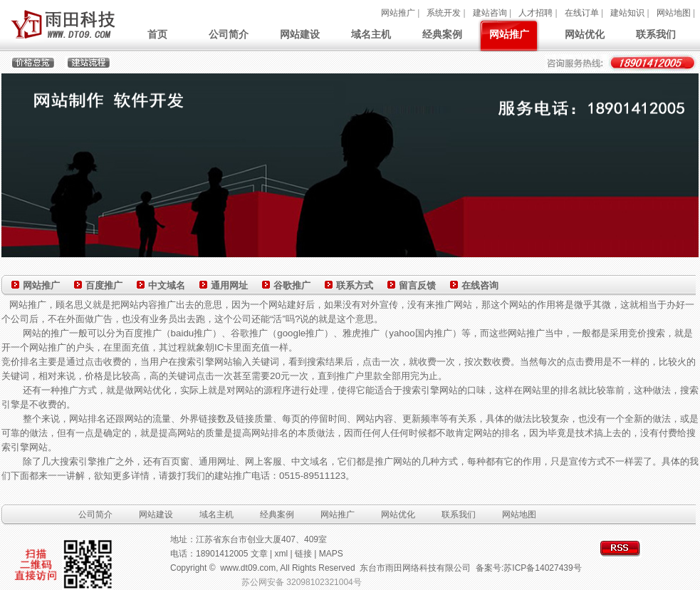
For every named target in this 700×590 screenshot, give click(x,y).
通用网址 (229, 285)
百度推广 (104, 285)
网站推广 (398, 13)
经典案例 (442, 34)
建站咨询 (490, 13)
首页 (157, 34)
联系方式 (355, 285)
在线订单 (582, 13)
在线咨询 (480, 285)
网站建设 (300, 34)
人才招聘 (536, 13)
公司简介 (229, 34)
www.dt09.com (248, 568)
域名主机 (371, 34)
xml (282, 554)
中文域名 (167, 285)
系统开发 (444, 13)
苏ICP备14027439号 (542, 568)
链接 (303, 554)
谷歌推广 (292, 285)
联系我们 (656, 34)
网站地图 (674, 13)
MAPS (331, 554)
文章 (259, 554)
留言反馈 (417, 285)
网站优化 (585, 34)
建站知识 (627, 13)
